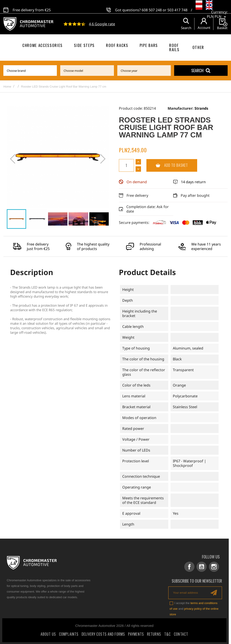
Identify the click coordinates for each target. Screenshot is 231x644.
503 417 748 (177, 7)
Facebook (190, 567)
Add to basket (167, 165)
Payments (136, 634)
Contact (181, 634)
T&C (167, 634)
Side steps (84, 45)
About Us (48, 634)
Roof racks (117, 45)
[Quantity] (126, 165)
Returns (154, 634)
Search (201, 70)
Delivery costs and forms (103, 634)
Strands (201, 108)
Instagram (214, 567)
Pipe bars (149, 45)
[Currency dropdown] (217, 12)
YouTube (202, 567)
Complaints (69, 634)
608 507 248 (152, 7)
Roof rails (174, 47)
